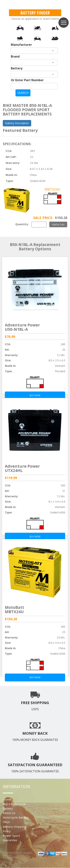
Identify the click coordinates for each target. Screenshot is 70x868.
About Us (9, 813)
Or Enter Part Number (27, 80)
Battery (17, 68)
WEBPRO (14, 857)
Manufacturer (21, 45)
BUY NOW (35, 677)
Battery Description (17, 123)
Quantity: (22, 224)
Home (7, 799)
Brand (15, 56)
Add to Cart (58, 224)
